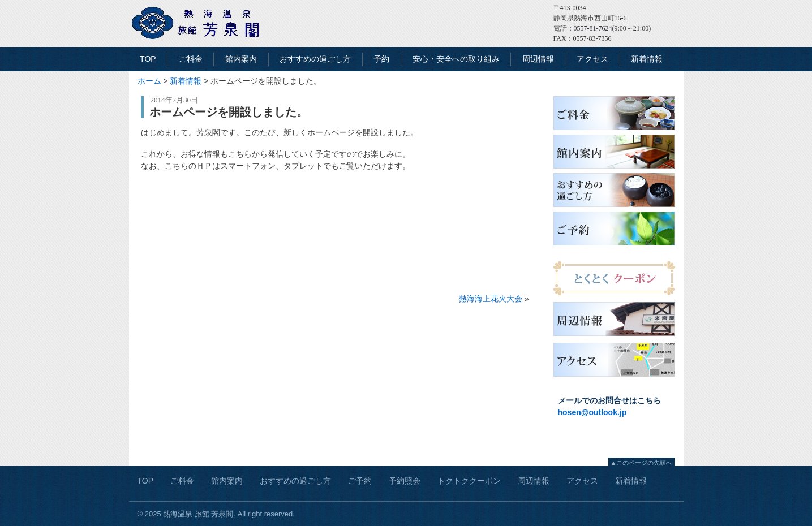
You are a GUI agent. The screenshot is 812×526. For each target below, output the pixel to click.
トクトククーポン (469, 481)
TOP (148, 59)
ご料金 (191, 59)
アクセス (592, 59)
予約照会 (405, 481)
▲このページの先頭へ (642, 463)
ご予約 (360, 481)
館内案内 (241, 59)
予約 (381, 59)
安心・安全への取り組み (456, 59)
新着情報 (647, 59)
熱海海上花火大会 (491, 299)
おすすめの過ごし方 (315, 59)
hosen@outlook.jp (592, 412)
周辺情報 (538, 59)
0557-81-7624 (593, 28)
